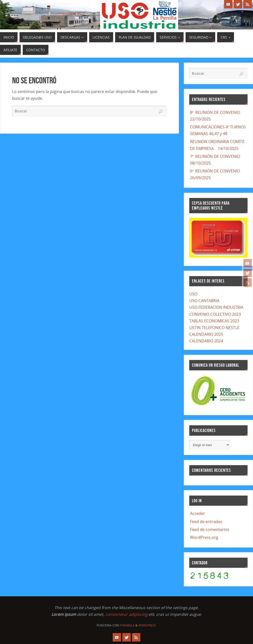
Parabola (127, 625)
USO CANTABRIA (204, 301)
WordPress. (148, 625)
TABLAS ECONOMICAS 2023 (214, 321)
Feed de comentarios (210, 529)
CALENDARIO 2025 (206, 334)
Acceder (198, 513)
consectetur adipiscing (126, 614)
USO (193, 294)
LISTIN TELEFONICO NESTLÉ (214, 328)
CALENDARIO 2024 (206, 341)
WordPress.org (204, 537)
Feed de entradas (206, 522)
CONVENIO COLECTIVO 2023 (215, 314)
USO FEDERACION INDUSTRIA (216, 307)
